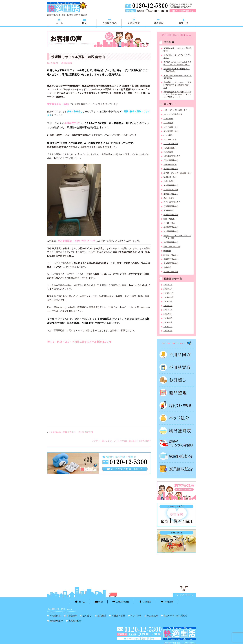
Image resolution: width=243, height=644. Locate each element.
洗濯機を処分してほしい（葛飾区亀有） (177, 50)
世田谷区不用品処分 (172, 156)
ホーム (60, 23)
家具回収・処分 (170, 177)
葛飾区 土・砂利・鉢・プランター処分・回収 (177, 237)
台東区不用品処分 (171, 169)
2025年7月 (168, 310)
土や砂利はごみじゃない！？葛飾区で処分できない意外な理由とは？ (177, 85)
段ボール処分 (169, 198)
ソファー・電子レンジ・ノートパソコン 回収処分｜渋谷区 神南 (120, 441)
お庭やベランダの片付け (177, 443)
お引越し (177, 380)
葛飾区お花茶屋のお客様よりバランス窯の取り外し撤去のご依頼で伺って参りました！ (177, 94)
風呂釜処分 (177, 431)
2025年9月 (168, 301)
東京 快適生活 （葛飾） (59, 104)
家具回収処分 (177, 469)
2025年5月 (168, 318)
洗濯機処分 (168, 210)
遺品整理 (167, 267)
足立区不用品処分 (171, 263)
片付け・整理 (177, 405)
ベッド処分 (168, 135)
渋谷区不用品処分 (171, 215)
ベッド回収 (177, 418)
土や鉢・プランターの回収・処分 (177, 173)
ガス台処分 (168, 119)
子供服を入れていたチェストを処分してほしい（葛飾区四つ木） (177, 63)
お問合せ (183, 23)
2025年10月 (168, 297)
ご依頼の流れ (109, 23)
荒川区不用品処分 (171, 231)
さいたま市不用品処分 (173, 114)
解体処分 (167, 251)
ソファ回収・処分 (171, 127)
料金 (84, 23)
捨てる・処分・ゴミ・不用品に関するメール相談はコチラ (79, 342)
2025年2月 (168, 331)
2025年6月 (168, 314)
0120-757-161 (73, 123)
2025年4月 (168, 322)
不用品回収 (177, 355)
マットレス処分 (170, 139)
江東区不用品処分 (171, 206)
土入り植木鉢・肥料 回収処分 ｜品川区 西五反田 (71, 432)
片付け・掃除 (169, 223)
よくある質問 (134, 23)
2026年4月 (168, 285)
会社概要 (159, 23)
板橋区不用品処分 (171, 194)
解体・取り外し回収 (172, 247)
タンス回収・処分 (171, 131)
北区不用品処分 (170, 165)
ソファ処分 (168, 123)
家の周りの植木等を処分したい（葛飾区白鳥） (177, 70)
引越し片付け (169, 181)
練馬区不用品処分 (171, 227)
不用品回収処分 (170, 148)
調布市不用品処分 (171, 255)
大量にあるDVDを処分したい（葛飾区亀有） (178, 77)
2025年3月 (168, 327)
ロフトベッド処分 (171, 144)
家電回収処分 (177, 456)
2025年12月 (168, 293)
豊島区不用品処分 (171, 259)
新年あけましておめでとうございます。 (177, 56)
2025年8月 (168, 306)
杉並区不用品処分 (171, 185)
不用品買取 (67, 63)
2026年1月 (168, 289)
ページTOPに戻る (184, 595)
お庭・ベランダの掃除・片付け (177, 110)
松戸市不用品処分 (171, 190)
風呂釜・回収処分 (171, 272)
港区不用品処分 (170, 219)
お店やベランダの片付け (176, 616)
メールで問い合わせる (183, 11)
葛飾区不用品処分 (171, 242)
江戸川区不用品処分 (172, 202)
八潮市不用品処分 (171, 160)
